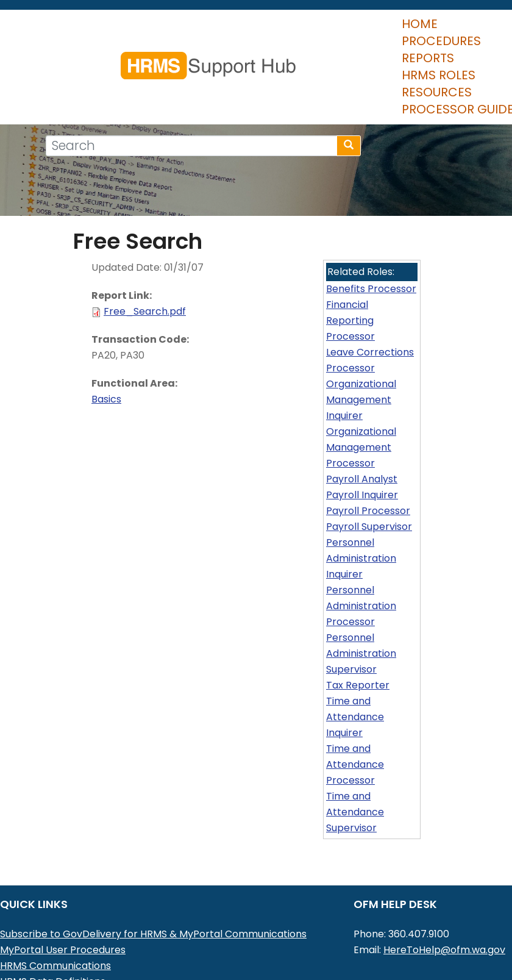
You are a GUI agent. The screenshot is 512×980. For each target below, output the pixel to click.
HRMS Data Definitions (53, 944)
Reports (212, 54)
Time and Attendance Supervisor (355, 774)
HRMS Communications (55, 928)
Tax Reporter (358, 647)
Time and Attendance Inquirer (355, 679)
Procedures (130, 54)
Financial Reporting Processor (350, 283)
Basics (106, 361)
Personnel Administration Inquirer (361, 520)
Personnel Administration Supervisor (361, 616)
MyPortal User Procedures (63, 912)
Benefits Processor (371, 251)
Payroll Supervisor (369, 489)
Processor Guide (94, 71)
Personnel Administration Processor (361, 568)
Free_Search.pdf (145, 274)
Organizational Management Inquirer (361, 362)
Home (56, 54)
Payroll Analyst (362, 441)
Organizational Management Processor (361, 410)
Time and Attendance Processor (355, 727)
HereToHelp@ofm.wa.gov (444, 912)
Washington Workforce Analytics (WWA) (98, 960)
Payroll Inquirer (362, 457)
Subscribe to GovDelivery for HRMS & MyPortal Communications (153, 896)
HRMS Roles (290, 54)
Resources (378, 54)
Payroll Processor (368, 473)
